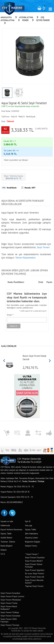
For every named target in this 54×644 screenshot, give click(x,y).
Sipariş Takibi (6, 535)
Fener (25, 20)
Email (10, 317)
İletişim (4, 552)
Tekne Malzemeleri (25, 259)
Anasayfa (6, 17)
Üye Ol (28, 523)
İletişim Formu (31, 547)
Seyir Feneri (43, 249)
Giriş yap (29, 527)
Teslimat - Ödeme (8, 543)
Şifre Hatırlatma (31, 535)
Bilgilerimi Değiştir (33, 543)
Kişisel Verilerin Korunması (11, 531)
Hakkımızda (5, 527)
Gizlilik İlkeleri (6, 539)
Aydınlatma (26, 17)
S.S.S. (3, 556)
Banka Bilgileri (6, 547)
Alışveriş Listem (31, 539)
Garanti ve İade (7, 523)
